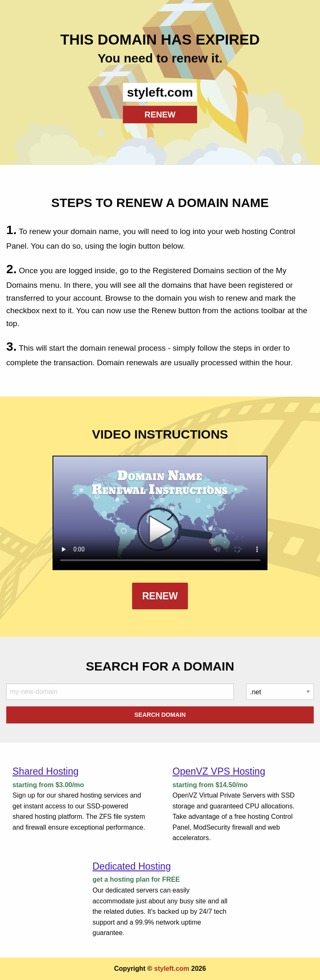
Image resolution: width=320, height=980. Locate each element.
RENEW (160, 115)
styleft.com (172, 969)
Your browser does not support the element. (160, 513)
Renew (160, 596)
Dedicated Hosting (132, 866)
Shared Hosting (46, 771)
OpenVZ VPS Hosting (219, 771)
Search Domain (160, 715)
